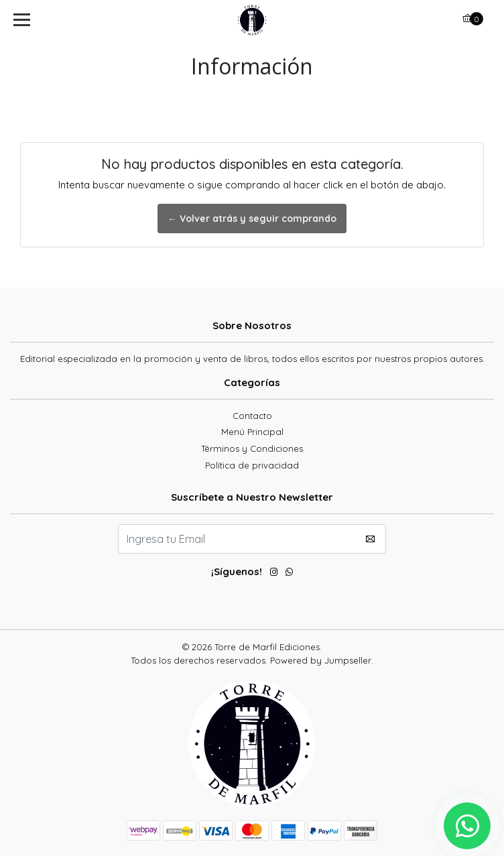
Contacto (252, 416)
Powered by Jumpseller (321, 660)
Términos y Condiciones (252, 448)
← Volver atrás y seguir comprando (252, 219)
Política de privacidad (252, 465)
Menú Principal (252, 432)
